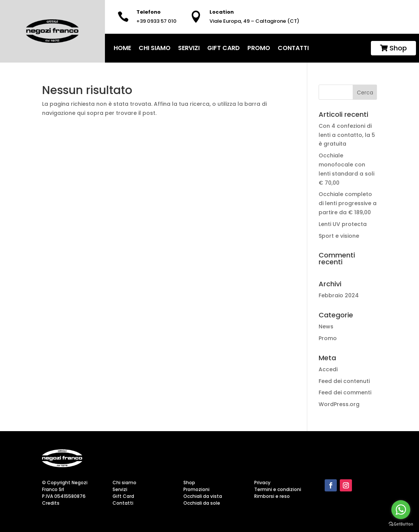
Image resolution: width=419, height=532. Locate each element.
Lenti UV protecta (343, 224)
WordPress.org (339, 404)
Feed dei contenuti (344, 381)
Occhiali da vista (203, 496)
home (122, 48)
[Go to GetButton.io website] (401, 524)
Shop (393, 48)
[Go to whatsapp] (401, 510)
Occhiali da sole (202, 503)
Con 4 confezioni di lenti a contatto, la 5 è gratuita (347, 135)
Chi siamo (155, 48)
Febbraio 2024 (339, 295)
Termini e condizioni (278, 489)
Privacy (262, 483)
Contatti (293, 48)
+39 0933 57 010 (156, 21)
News (326, 326)
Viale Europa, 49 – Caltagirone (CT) (254, 21)
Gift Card (224, 48)
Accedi (328, 369)
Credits (51, 503)
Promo (259, 48)
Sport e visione (340, 236)
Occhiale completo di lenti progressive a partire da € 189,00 (348, 203)
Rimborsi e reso (272, 496)
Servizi (189, 48)
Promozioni (196, 489)
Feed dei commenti (345, 392)
